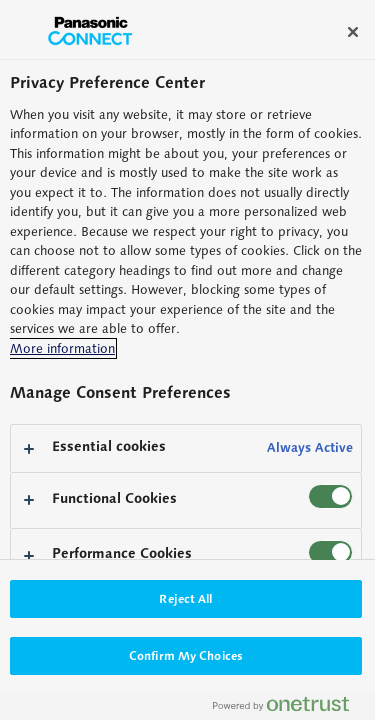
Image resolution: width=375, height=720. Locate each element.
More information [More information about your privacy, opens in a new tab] (62, 348)
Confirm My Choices (186, 655)
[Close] (353, 32)
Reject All (185, 598)
